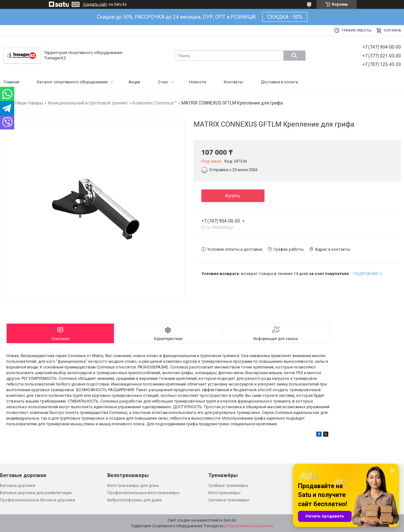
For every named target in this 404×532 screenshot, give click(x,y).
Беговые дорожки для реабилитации (36, 493)
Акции (134, 82)
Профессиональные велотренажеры (143, 493)
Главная (12, 82)
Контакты (233, 82)
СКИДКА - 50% (285, 17)
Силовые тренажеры (229, 500)
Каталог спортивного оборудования (72, 82)
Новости (198, 82)
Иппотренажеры (224, 493)
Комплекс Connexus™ (155, 103)
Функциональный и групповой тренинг (88, 103)
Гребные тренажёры (228, 485)
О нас (163, 82)
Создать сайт (95, 4)
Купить (233, 196)
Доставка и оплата (279, 82)
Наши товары (29, 103)
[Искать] (294, 56)
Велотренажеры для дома (133, 485)
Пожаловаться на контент (250, 526)
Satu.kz (230, 520)
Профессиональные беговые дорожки (38, 500)
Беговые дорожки (18, 485)
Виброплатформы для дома (134, 500)
